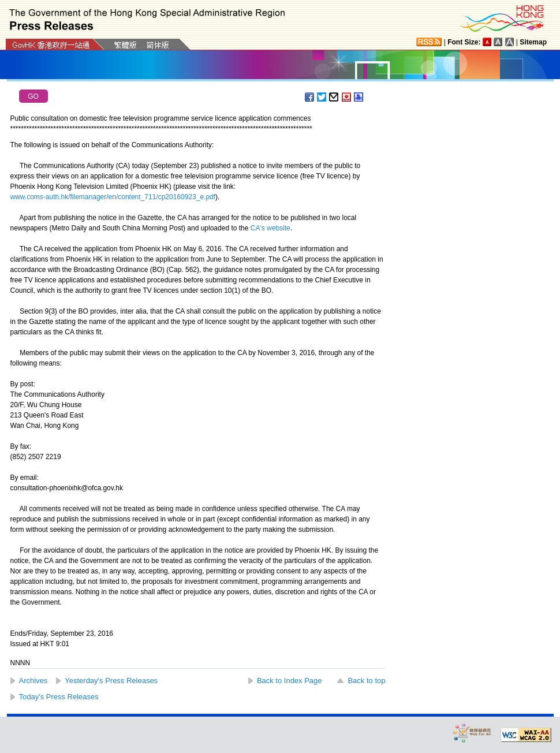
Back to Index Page (290, 681)
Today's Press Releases (59, 697)
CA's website (270, 228)
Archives (33, 681)
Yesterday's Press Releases (111, 681)
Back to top (366, 681)
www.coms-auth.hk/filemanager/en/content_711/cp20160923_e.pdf (113, 197)
